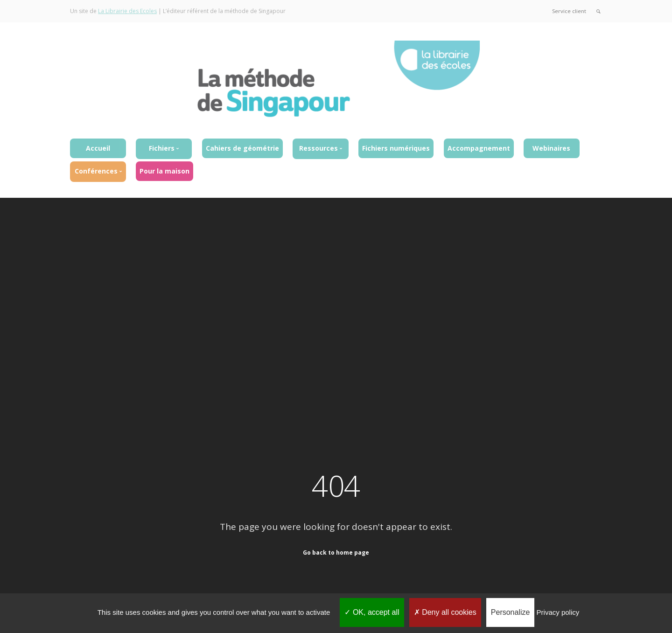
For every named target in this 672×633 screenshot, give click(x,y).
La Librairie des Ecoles (127, 11)
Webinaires (551, 148)
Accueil (98, 148)
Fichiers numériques (396, 148)
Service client (568, 11)
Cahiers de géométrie (242, 148)
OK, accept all (372, 612)
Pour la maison (164, 171)
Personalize (511, 612)
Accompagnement (479, 148)
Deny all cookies (445, 612)
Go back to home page (336, 552)
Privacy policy (558, 612)
